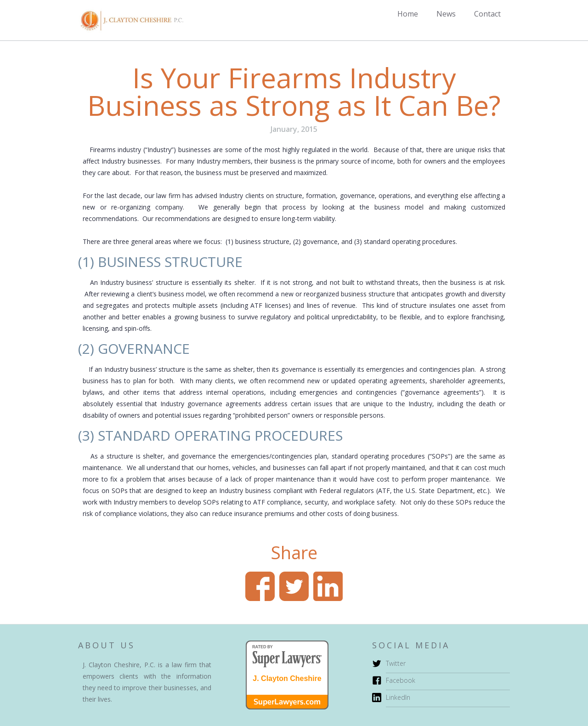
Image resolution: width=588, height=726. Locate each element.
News (446, 14)
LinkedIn (398, 697)
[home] (131, 20)
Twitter (396, 663)
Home (408, 14)
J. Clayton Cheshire (287, 679)
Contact (487, 14)
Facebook (401, 680)
